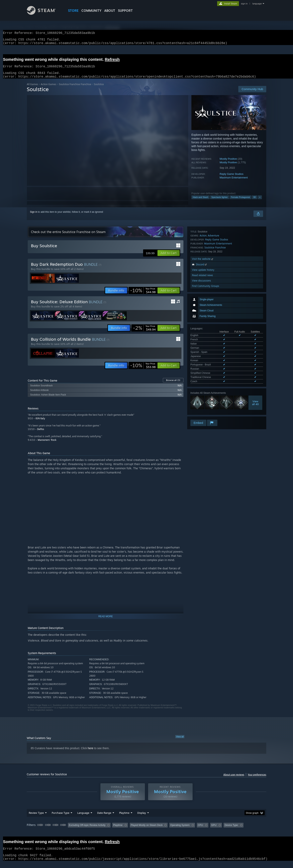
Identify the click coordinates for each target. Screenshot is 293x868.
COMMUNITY (91, 11)
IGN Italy (40, 423)
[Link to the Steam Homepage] (44, 14)
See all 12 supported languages (207, 294)
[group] (146, 830)
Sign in (34, 217)
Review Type (36, 818)
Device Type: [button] (231, 830)
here (91, 753)
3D (254, 202)
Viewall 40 (255, 315)
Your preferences (257, 779)
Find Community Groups (206, 388)
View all (180, 741)
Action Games (49, 89)
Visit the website (203, 361)
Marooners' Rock (47, 445)
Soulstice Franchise (215, 350)
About (110, 11)
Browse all (173, 385)
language (257, 4)
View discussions (201, 383)
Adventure (213, 338)
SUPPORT (125, 11)
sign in (244, 4)
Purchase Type (60, 818)
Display (142, 818)
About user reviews (234, 779)
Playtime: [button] (118, 830)
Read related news (202, 377)
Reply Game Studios (231, 179)
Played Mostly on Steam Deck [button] (147, 830)
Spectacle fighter (220, 202)
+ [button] (260, 202)
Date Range (104, 818)
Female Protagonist (240, 202)
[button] (169, 258)
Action (203, 338)
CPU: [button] (201, 830)
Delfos (41, 434)
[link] (143, 295)
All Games (32, 89)
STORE (73, 11)
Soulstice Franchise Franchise (75, 89)
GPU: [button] (214, 830)
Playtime (124, 818)
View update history (203, 372)
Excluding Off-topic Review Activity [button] (87, 830)
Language (83, 818)
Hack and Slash (200, 202)
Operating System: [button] (180, 830)
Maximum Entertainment (234, 182)
